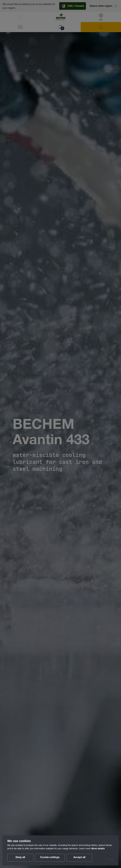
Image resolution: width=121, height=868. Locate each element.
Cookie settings (50, 858)
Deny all (20, 858)
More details (98, 849)
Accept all (79, 858)
